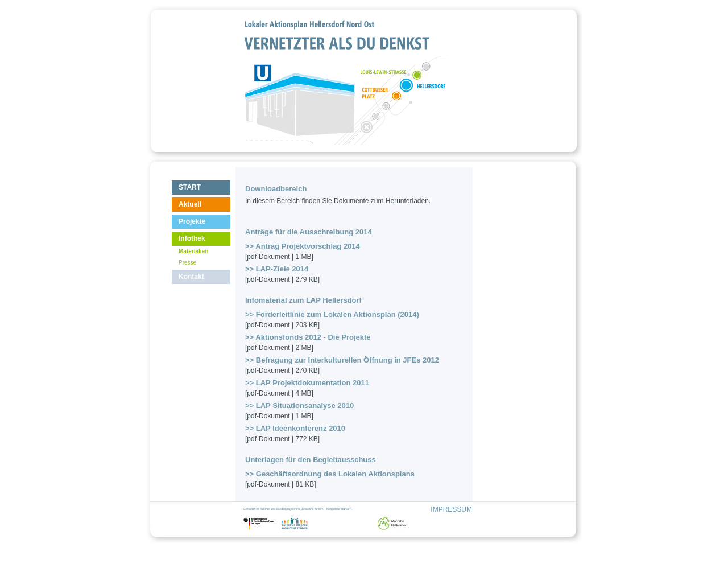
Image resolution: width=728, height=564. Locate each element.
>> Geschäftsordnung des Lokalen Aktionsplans (330, 474)
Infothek (192, 238)
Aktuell (190, 204)
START (190, 187)
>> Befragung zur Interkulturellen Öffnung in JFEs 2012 (342, 360)
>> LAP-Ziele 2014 (277, 269)
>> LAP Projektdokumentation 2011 (307, 383)
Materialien (193, 251)
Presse (187, 263)
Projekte (192, 221)
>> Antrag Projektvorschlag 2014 (303, 246)
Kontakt (191, 277)
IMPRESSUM (451, 509)
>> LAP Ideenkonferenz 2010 (295, 428)
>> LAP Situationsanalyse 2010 (299, 405)
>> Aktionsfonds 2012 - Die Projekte (308, 337)
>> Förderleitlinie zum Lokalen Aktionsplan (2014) (332, 314)
